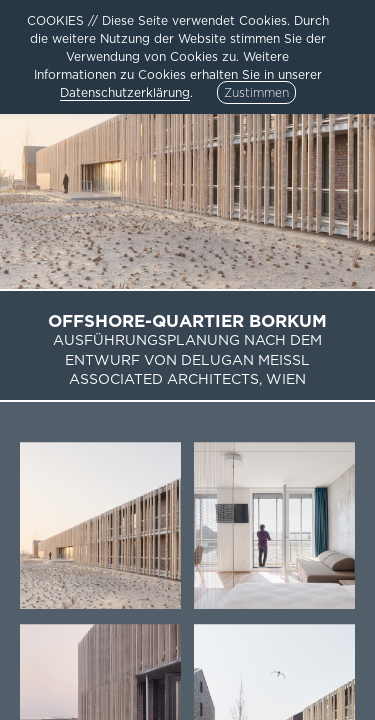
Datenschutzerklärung (125, 92)
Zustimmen (256, 92)
